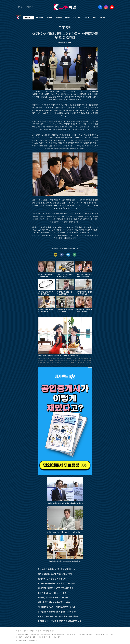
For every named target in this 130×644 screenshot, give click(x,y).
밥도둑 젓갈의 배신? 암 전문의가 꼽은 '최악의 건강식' (57, 612)
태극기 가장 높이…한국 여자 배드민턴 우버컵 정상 (56, 607)
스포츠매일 (77, 18)
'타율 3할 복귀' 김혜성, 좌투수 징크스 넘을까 (54, 602)
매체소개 (19, 631)
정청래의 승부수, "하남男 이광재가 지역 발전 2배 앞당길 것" (60, 621)
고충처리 (39, 631)
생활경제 (59, 18)
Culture (87, 18)
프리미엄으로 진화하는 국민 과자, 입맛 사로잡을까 (56, 584)
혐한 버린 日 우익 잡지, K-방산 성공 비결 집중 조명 (57, 569)
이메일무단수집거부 (48, 631)
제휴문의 (28, 7)
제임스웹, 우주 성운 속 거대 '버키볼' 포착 (53, 598)
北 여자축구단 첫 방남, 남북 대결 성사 (52, 579)
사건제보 (19, 7)
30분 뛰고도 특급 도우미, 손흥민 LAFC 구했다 (55, 574)
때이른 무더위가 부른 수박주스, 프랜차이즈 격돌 (55, 588)
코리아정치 (28, 18)
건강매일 (102, 18)
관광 (94, 18)
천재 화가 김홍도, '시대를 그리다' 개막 (52, 593)
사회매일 (49, 18)
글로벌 (67, 18)
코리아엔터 (39, 18)
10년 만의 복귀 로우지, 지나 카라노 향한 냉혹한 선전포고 (59, 616)
